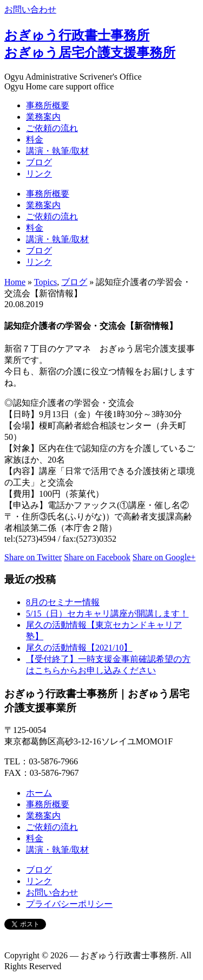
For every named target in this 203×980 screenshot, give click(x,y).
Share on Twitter (33, 557)
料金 (35, 139)
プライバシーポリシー (69, 904)
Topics (45, 282)
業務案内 (43, 117)
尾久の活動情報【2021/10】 (79, 648)
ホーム (39, 793)
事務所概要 (48, 105)
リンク (39, 174)
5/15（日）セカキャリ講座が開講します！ (107, 614)
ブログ (39, 162)
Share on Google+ (164, 557)
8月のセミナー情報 (63, 602)
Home (15, 282)
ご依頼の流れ (52, 128)
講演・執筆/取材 (57, 151)
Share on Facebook (97, 557)
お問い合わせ (30, 9)
